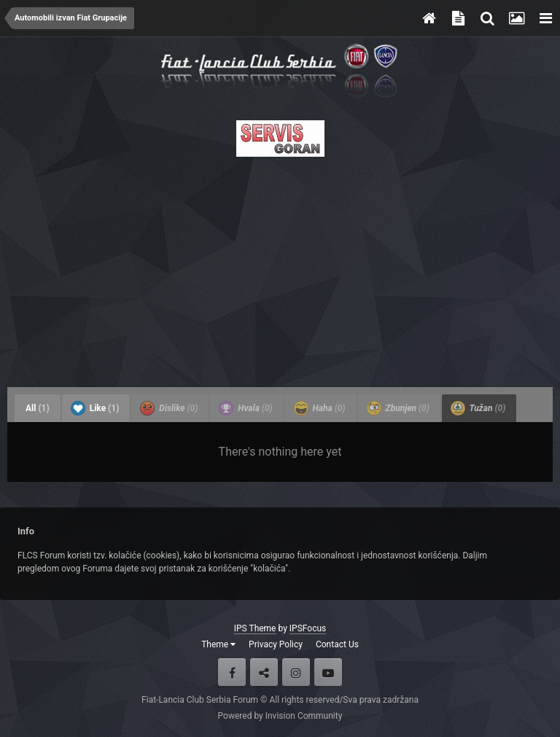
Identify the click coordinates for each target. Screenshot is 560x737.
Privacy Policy (276, 644)
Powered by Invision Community (280, 716)
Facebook (232, 672)
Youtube (328, 672)
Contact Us (337, 644)
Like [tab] (95, 408)
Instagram (296, 672)
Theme (218, 644)
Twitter (264, 672)
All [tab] (38, 408)
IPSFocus (308, 628)
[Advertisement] (280, 268)
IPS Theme (255, 628)
